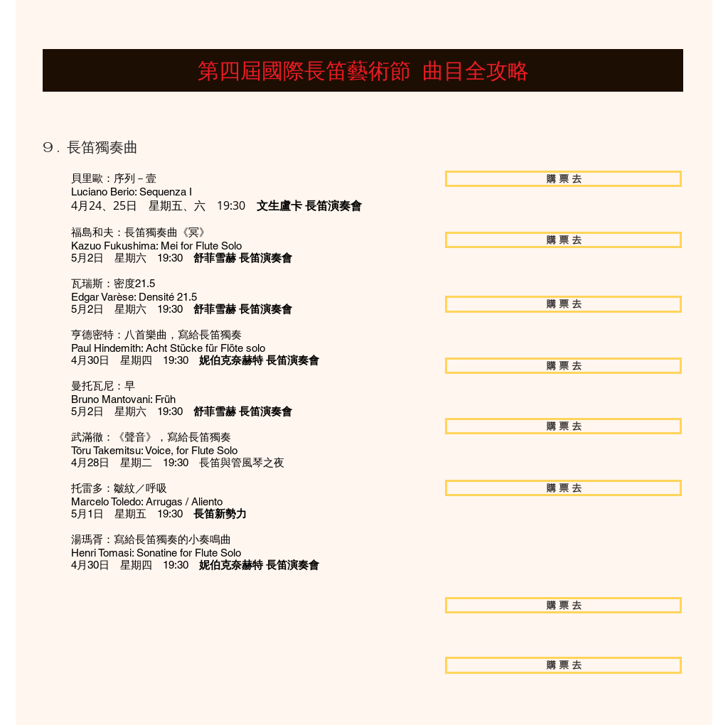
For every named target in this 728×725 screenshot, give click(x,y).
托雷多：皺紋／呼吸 (119, 488)
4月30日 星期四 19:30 (195, 360)
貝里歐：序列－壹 (114, 178)
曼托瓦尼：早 (103, 386)
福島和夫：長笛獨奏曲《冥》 (140, 232)
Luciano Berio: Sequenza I (132, 192)
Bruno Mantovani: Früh (123, 399)
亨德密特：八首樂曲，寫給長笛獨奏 (156, 334)
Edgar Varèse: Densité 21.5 (134, 297)
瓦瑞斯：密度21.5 (113, 283)
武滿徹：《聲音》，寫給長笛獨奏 (151, 437)
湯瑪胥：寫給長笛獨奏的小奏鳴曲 (151, 539)
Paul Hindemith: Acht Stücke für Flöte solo (168, 348)
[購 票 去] (563, 179)
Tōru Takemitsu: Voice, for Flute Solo (154, 450)
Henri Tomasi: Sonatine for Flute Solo (156, 553)
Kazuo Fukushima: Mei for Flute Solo (156, 246)
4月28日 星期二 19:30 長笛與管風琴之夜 (178, 462)
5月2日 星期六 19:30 (182, 258)
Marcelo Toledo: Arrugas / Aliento (147, 501)
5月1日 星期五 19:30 (159, 514)
